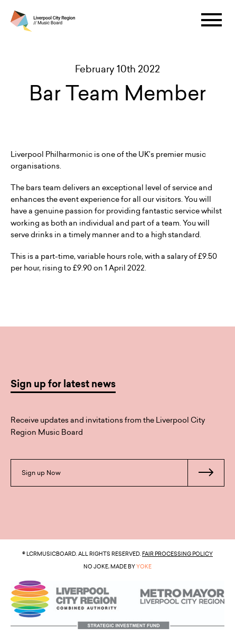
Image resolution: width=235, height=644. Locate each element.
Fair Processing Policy (177, 554)
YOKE (144, 566)
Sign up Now (123, 473)
